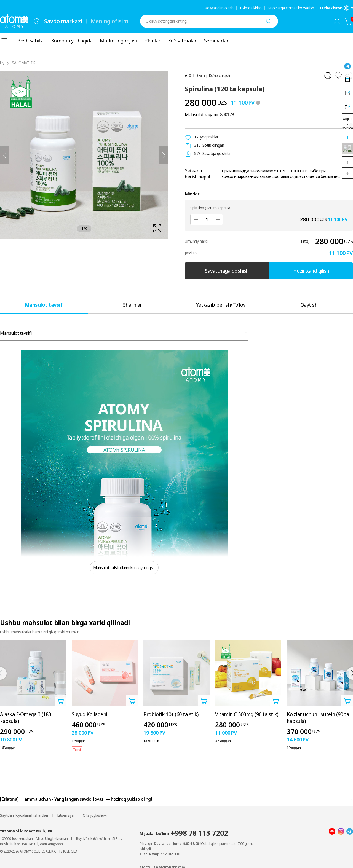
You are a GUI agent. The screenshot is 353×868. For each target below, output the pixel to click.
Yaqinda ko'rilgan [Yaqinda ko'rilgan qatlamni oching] (347, 128)
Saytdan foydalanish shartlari (24, 815)
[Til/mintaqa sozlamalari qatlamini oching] (337, 8)
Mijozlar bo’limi (184, 833)
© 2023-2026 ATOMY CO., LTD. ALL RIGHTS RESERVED (39, 851)
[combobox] (37, 21)
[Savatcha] (349, 21)
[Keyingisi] (164, 155)
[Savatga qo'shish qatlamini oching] (60, 701)
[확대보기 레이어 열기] (84, 155)
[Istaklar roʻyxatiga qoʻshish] (338, 76)
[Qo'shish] (218, 219)
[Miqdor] (207, 219)
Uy (2, 63)
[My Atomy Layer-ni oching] (337, 21)
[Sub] (196, 219)
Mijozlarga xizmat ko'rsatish (291, 8)
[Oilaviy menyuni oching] (37, 21)
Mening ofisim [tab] (109, 21)
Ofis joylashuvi (95, 815)
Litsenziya (65, 815)
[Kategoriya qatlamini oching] (4, 41)
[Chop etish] (328, 76)
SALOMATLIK (23, 63)
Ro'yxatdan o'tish (219, 8)
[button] (347, 162)
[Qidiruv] (269, 21)
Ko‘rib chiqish (219, 75)
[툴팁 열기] (258, 103)
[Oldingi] (4, 155)
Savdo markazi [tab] (63, 21)
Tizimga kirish (251, 8)
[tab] (44, 305)
